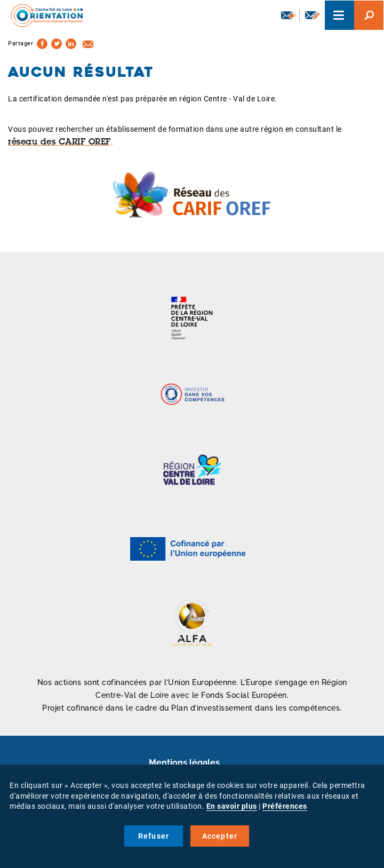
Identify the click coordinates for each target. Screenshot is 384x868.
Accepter (220, 836)
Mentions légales (184, 763)
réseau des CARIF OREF (59, 142)
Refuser (154, 836)
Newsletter (289, 15)
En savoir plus (232, 806)
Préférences (285, 806)
